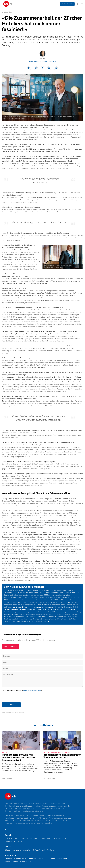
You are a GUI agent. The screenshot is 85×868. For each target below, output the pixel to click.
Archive (7, 862)
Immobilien (27, 850)
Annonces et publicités (46, 859)
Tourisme (33, 838)
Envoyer (11, 705)
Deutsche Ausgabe (67, 4)
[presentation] (16, 697)
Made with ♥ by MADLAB (78, 866)
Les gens (42, 838)
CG (16, 866)
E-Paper (8, 850)
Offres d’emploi (39, 850)
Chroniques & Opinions (13, 841)
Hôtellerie (8, 838)
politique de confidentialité (32, 691)
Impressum (10, 866)
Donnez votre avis (11, 646)
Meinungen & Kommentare (57, 838)
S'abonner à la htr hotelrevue (15, 859)
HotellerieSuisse (26, 862)
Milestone (50, 850)
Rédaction (32, 859)
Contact (15, 862)
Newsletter (17, 850)
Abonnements (62, 859)
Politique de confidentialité (24, 866)
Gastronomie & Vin (21, 838)
